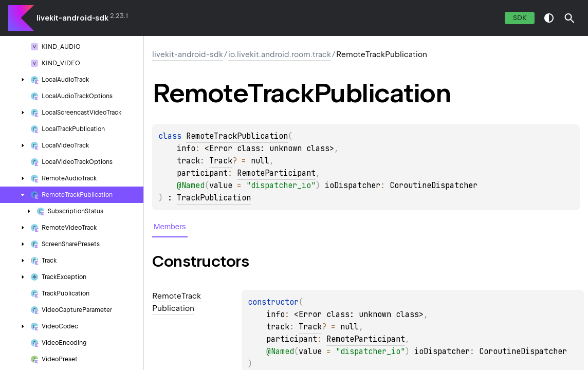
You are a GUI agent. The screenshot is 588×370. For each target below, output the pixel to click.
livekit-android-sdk (72, 18)
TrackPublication (214, 198)
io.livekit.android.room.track (280, 54)
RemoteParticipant (276, 173)
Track (221, 161)
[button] (569, 18)
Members (170, 226)
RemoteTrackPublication (237, 136)
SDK (520, 18)
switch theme (549, 18)
